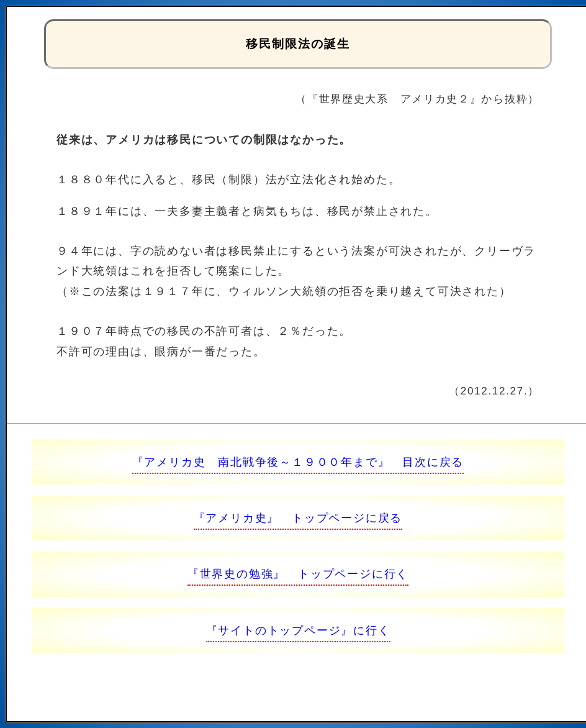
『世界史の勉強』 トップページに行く (298, 574)
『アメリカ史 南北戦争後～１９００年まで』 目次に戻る (298, 462)
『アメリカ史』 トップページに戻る (298, 518)
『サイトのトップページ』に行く (298, 630)
